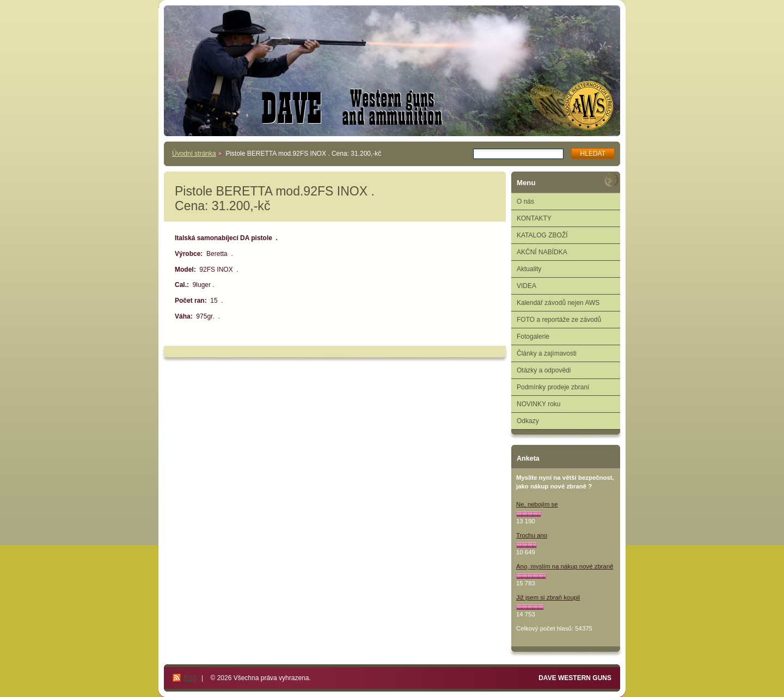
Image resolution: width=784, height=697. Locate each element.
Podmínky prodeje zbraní (553, 387)
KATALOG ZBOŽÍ (542, 235)
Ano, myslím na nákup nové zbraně (565, 566)
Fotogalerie (533, 337)
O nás (525, 201)
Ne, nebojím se (537, 504)
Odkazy (528, 421)
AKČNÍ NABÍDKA (542, 252)
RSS (190, 678)
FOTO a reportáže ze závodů (559, 320)
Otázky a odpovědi (544, 370)
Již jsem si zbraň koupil (548, 597)
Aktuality (529, 269)
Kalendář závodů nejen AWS (558, 303)
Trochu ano (532, 535)
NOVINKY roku (538, 404)
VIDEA (526, 286)
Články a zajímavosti (547, 353)
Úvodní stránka (194, 154)
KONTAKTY (534, 218)
